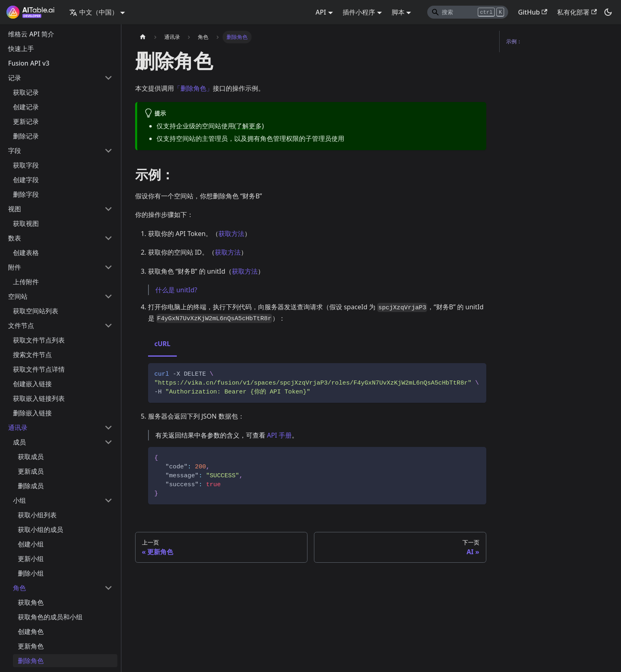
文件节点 (21, 325)
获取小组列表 (37, 515)
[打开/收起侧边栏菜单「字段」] (108, 151)
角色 (19, 588)
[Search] (468, 12)
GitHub (532, 12)
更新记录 (26, 121)
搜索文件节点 (32, 355)
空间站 (18, 296)
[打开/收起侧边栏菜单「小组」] (108, 500)
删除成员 (31, 486)
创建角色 (31, 632)
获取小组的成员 (40, 530)
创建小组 (31, 544)
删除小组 (31, 573)
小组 (19, 500)
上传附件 (26, 282)
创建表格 (26, 253)
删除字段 (26, 194)
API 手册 (280, 435)
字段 (15, 151)
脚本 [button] (398, 12)
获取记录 (26, 92)
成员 (19, 442)
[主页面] (143, 37)
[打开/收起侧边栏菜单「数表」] (108, 238)
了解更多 (249, 126)
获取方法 (231, 234)
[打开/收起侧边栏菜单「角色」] (108, 588)
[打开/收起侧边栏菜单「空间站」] (108, 296)
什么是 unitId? (176, 290)
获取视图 (26, 223)
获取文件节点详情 (39, 369)
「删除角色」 (193, 88)
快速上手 (21, 49)
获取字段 (26, 165)
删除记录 (26, 136)
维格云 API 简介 (31, 34)
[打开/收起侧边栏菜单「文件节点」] (108, 325)
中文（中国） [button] (94, 12)
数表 (15, 238)
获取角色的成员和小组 (50, 617)
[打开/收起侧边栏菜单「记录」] (108, 78)
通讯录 (18, 427)
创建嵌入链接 (32, 384)
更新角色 (31, 646)
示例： (514, 41)
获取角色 (31, 602)
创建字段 (26, 180)
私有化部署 (577, 12)
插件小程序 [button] (359, 12)
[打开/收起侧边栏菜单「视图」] (108, 209)
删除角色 (31, 661)
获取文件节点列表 (39, 340)
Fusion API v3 (29, 63)
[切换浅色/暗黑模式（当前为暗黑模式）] (608, 12)
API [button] (321, 12)
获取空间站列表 (36, 311)
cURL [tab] (163, 344)
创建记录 (26, 107)
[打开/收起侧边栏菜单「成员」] (108, 442)
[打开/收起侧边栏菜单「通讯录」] (108, 427)
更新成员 (31, 471)
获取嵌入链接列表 (39, 398)
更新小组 (31, 559)
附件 (15, 267)
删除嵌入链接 (32, 413)
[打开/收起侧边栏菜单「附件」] (108, 267)
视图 (15, 209)
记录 (15, 78)
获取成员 (31, 457)
